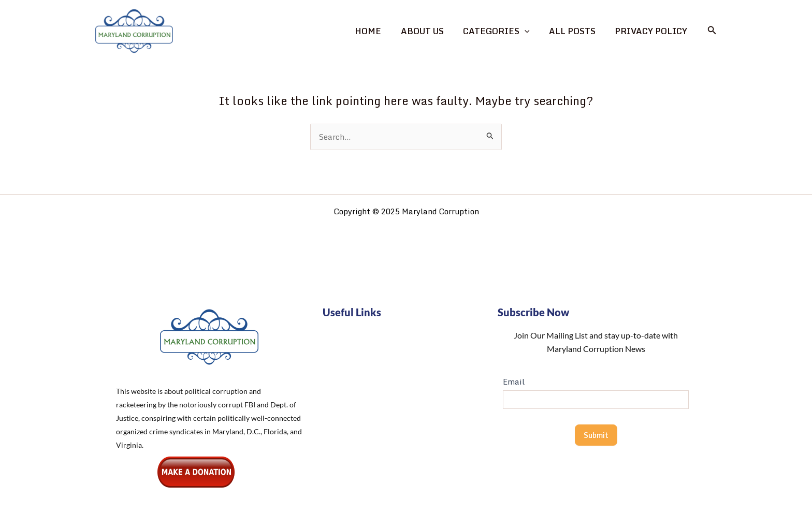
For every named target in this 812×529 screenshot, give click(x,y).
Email (514, 381)
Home (380, 31)
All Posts (576, 31)
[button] (712, 31)
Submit (596, 435)
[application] (531, 31)
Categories (503, 31)
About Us (432, 31)
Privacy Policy (653, 31)
